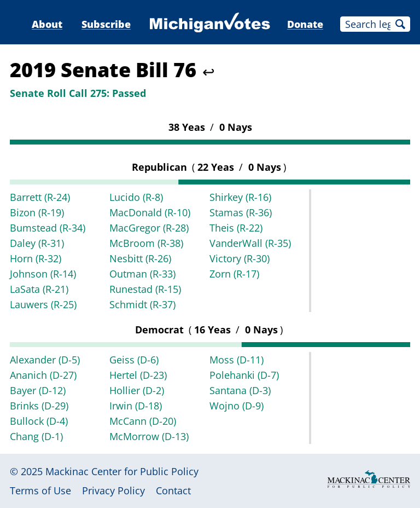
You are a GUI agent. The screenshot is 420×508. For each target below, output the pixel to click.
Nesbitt (140, 258)
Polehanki (244, 375)
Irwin (136, 406)
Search (400, 24)
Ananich (43, 375)
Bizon (37, 212)
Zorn (234, 274)
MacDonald (150, 212)
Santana (240, 390)
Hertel (138, 375)
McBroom (146, 243)
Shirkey (240, 197)
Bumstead (48, 228)
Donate (305, 24)
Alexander (45, 360)
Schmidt (142, 304)
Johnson (43, 274)
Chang (36, 436)
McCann (143, 421)
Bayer (38, 390)
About (47, 24)
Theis (236, 228)
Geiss (134, 360)
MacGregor (149, 228)
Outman (142, 274)
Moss (237, 360)
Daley (37, 243)
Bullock (39, 421)
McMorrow (149, 436)
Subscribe (106, 24)
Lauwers (43, 304)
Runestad (145, 289)
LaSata (39, 289)
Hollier (137, 390)
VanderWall (250, 243)
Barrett (40, 197)
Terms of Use (40, 490)
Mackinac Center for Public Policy (122, 471)
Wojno (237, 406)
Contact (173, 490)
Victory (240, 258)
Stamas (241, 212)
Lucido (136, 197)
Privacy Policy (113, 490)
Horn (36, 258)
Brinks (39, 406)
